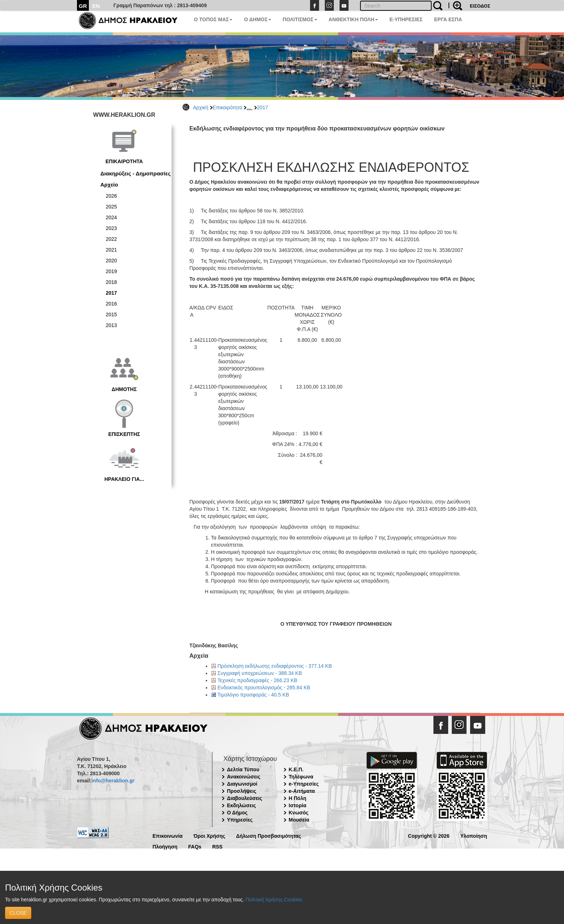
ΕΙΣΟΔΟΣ (480, 6)
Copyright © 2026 (429, 835)
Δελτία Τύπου (243, 769)
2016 (111, 304)
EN (96, 6)
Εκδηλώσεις (242, 805)
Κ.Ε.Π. (296, 769)
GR (83, 6)
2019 (111, 271)
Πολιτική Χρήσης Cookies (274, 900)
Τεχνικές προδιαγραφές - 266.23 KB (258, 680)
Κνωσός (299, 813)
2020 (111, 261)
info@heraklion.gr (113, 781)
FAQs (195, 846)
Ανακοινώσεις (244, 777)
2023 (111, 228)
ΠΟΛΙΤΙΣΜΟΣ (300, 19)
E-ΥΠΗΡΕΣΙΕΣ (406, 19)
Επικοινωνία (168, 835)
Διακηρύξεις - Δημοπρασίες (135, 173)
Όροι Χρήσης (210, 835)
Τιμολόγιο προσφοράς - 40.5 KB (253, 695)
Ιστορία (298, 805)
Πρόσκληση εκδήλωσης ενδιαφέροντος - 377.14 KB (275, 666)
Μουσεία (299, 820)
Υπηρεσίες (240, 820)
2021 (111, 250)
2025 (111, 207)
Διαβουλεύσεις (245, 798)
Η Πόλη (298, 798)
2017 (262, 107)
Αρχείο (109, 185)
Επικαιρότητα (227, 107)
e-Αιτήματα (302, 791)
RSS (217, 846)
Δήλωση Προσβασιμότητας (269, 835)
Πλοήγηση (165, 846)
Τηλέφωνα (301, 777)
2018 (111, 282)
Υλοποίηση (474, 835)
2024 (111, 217)
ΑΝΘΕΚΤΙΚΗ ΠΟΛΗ (353, 19)
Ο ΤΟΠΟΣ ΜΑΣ (213, 19)
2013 (111, 325)
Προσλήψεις (242, 791)
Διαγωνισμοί (242, 784)
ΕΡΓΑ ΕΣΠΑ (448, 19)
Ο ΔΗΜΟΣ (257, 19)
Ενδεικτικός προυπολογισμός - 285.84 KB (264, 688)
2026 (111, 196)
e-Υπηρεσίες (304, 784)
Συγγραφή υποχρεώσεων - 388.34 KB (260, 673)
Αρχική (201, 107)
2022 (111, 239)
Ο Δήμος (237, 813)
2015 (111, 314)
